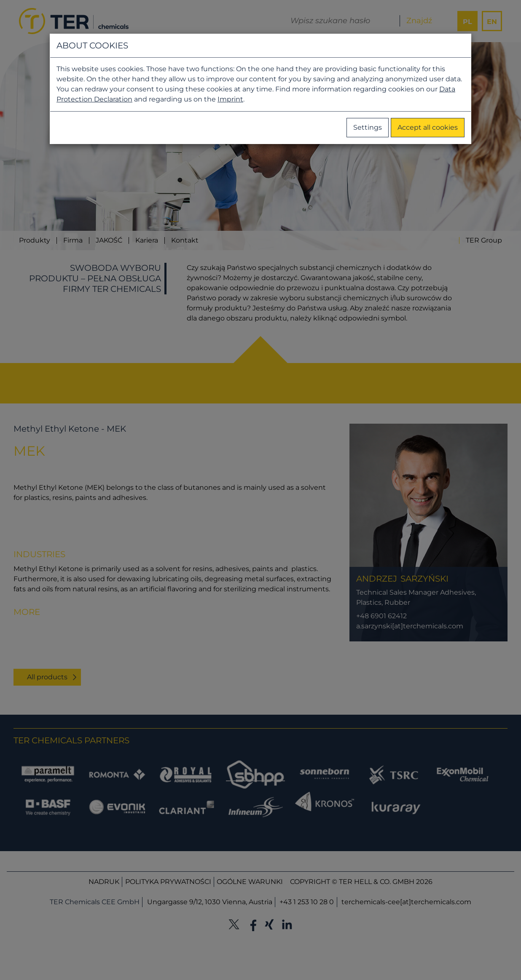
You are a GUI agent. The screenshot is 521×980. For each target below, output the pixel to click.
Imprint (230, 99)
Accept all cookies (428, 127)
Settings (368, 127)
